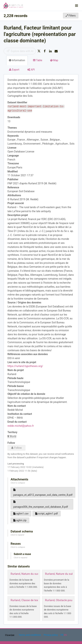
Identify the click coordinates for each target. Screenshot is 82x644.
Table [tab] (38, 60)
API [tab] (31, 70)
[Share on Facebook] (45, 51)
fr (62, 635)
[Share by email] (56, 51)
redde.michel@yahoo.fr (21, 426)
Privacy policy (51, 635)
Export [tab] (14, 70)
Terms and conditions (30, 635)
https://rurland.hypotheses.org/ (25, 366)
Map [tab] (54, 60)
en (65, 635)
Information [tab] (17, 60)
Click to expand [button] (17, 535)
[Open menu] (77, 5)
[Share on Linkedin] (50, 51)
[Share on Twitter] (39, 51)
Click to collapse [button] (18, 483)
